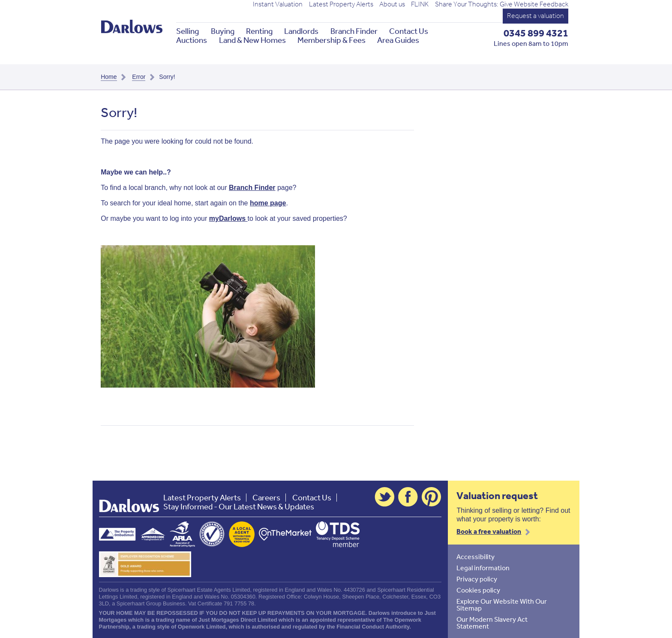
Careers (266, 498)
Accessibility (475, 557)
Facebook (408, 497)
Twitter (384, 497)
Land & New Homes (252, 40)
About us (392, 4)
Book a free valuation (489, 531)
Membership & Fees (331, 40)
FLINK (420, 4)
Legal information (483, 568)
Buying (223, 31)
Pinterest (432, 497)
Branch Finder (354, 31)
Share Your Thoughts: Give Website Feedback (502, 4)
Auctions (192, 40)
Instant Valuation (278, 4)
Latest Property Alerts (341, 4)
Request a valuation (535, 16)
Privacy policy (477, 579)
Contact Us (409, 31)
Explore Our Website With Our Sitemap (502, 605)
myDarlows (228, 218)
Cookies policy (478, 590)
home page (268, 203)
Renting (259, 31)
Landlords (301, 31)
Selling (187, 31)
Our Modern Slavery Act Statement (492, 623)
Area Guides (398, 40)
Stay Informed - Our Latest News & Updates (239, 507)
